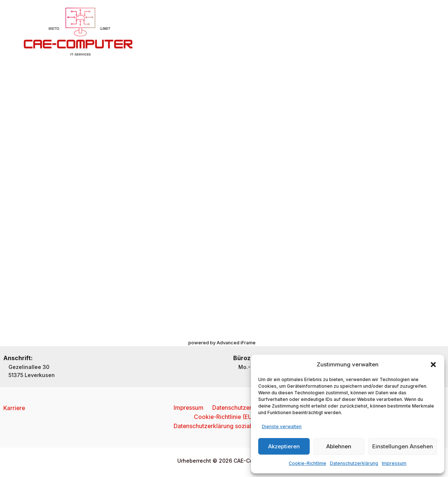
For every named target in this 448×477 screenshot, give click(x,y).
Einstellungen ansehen (403, 446)
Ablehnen (339, 446)
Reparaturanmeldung (326, 32)
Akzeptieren (284, 446)
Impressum (394, 463)
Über (209, 32)
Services (240, 32)
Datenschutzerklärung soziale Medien (225, 426)
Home (182, 32)
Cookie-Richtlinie (307, 463)
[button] (433, 365)
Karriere (15, 407)
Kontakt (274, 32)
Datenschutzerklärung (354, 463)
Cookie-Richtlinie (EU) (224, 417)
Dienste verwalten (282, 426)
